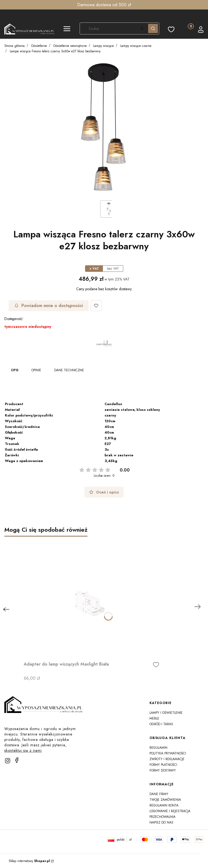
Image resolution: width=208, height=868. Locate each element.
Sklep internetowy (29, 861)
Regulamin (158, 748)
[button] (67, 30)
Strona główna (14, 46)
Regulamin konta (164, 805)
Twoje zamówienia (165, 800)
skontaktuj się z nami (23, 750)
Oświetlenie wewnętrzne (70, 46)
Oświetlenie (39, 46)
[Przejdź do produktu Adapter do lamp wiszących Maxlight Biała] (92, 598)
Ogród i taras (161, 724)
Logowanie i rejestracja (170, 811)
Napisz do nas (161, 822)
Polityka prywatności (168, 753)
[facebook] (17, 760)
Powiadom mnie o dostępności (49, 306)
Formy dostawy (163, 770)
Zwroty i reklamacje (167, 759)
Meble (154, 718)
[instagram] (8, 761)
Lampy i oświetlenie (166, 713)
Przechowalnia (162, 817)
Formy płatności (163, 765)
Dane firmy (159, 794)
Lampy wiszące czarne (136, 46)
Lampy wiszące (103, 46)
